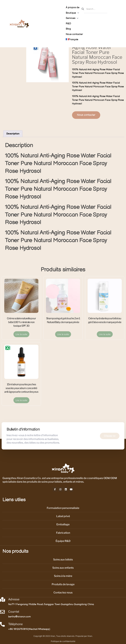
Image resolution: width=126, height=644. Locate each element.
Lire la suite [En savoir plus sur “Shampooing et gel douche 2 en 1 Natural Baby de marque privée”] (63, 334)
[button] (73, 13)
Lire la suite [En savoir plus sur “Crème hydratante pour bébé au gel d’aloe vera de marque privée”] (105, 334)
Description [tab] (13, 134)
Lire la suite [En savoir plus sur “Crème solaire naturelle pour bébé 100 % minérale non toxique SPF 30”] (21, 334)
